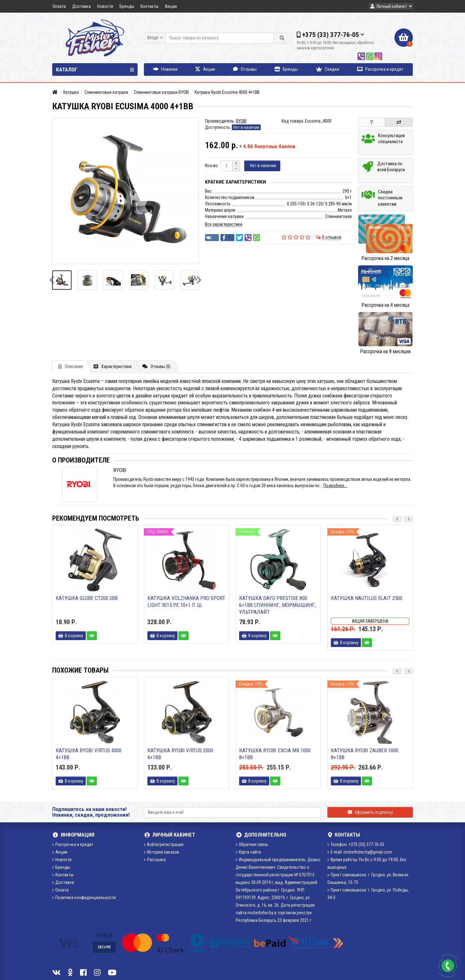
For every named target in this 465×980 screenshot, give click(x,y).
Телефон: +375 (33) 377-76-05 (356, 844)
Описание (71, 366)
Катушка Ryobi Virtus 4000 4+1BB (89, 754)
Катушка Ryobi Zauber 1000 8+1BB (365, 754)
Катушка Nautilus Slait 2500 (367, 598)
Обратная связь (252, 844)
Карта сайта (248, 852)
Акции (171, 6)
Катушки (71, 92)
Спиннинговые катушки (106, 92)
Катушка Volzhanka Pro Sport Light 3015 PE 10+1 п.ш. (186, 602)
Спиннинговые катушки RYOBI (161, 92)
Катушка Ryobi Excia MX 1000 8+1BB (275, 754)
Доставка (81, 6)
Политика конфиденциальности (84, 898)
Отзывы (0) (156, 366)
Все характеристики (224, 224)
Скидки (328, 69)
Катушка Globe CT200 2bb (87, 598)
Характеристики (113, 366)
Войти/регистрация (164, 844)
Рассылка (155, 860)
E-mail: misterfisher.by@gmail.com (360, 852)
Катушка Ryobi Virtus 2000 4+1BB (180, 754)
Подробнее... (335, 486)
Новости (105, 6)
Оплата (59, 6)
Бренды (127, 6)
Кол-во (211, 166)
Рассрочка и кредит (380, 69)
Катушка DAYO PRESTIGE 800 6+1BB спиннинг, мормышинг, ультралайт (278, 605)
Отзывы (245, 69)
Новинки (165, 69)
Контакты (149, 6)
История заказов (161, 852)
